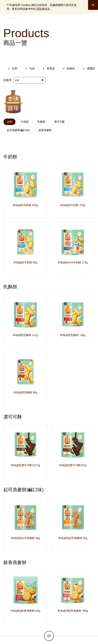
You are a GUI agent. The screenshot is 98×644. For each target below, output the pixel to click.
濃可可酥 (59, 122)
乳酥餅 (41, 122)
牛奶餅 (25, 122)
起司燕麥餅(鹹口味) (18, 130)
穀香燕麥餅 (45, 130)
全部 (9, 122)
